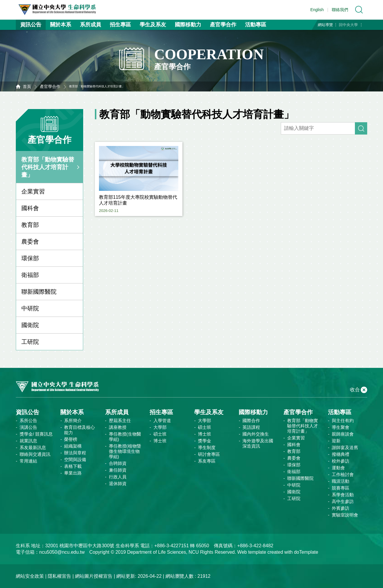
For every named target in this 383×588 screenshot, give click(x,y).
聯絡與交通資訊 (35, 454)
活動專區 (256, 25)
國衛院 (30, 325)
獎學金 (205, 441)
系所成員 (90, 25)
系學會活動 (343, 495)
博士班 (160, 441)
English (317, 10)
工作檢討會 (343, 474)
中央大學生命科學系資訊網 (60, 10)
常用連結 (28, 461)
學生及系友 (153, 25)
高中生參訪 (343, 501)
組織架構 (73, 446)
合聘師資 (118, 463)
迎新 (336, 441)
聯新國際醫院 (39, 292)
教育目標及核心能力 (79, 430)
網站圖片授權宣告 (94, 576)
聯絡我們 (340, 10)
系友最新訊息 (33, 447)
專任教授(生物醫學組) (125, 437)
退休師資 (118, 484)
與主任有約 (343, 420)
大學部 (160, 427)
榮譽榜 (71, 439)
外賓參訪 (341, 508)
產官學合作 (223, 25)
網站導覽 (325, 25)
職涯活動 (341, 481)
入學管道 (162, 420)
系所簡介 (73, 420)
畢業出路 (73, 473)
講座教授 (118, 427)
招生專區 (120, 25)
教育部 (30, 225)
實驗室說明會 (345, 515)
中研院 (30, 308)
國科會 (30, 208)
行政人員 (118, 477)
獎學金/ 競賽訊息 (36, 434)
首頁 (27, 86)
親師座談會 (343, 434)
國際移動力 (188, 25)
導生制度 (207, 447)
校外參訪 (341, 461)
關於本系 (61, 25)
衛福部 (30, 275)
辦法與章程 (75, 453)
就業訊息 (28, 441)
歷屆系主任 (120, 420)
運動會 (338, 468)
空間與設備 (75, 459)
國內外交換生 (256, 434)
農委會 (30, 242)
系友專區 (207, 461)
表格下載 (73, 466)
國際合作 (251, 420)
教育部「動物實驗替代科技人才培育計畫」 (48, 167)
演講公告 (28, 427)
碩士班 (160, 434)
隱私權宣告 (59, 576)
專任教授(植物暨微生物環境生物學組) (125, 451)
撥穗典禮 (341, 454)
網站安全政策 (30, 576)
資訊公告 (31, 25)
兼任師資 (118, 470)
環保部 (30, 258)
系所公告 (28, 420)
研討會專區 (209, 454)
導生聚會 (341, 427)
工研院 (30, 342)
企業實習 (33, 191)
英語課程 (251, 427)
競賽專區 (341, 488)
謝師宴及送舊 (345, 447)
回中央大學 (348, 25)
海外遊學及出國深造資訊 (258, 443)
